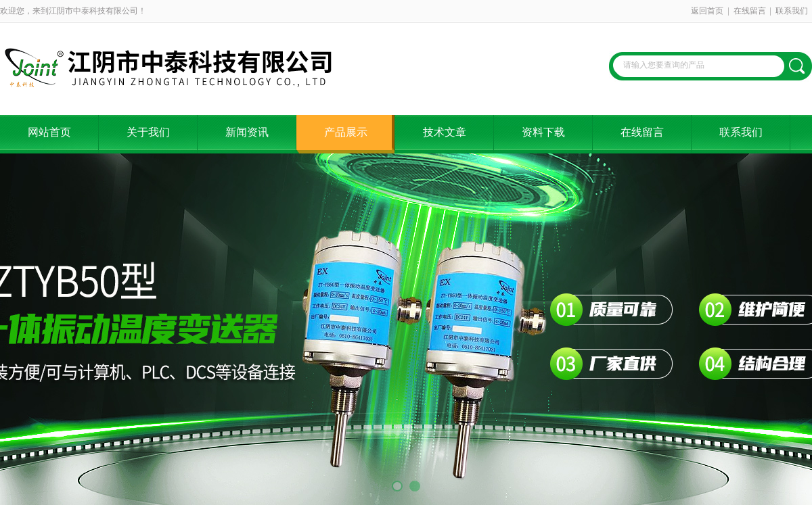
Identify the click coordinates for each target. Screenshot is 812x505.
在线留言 (750, 11)
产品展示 (346, 132)
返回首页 (707, 11)
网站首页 (49, 132)
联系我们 (792, 11)
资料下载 (543, 132)
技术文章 (445, 132)
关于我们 (148, 132)
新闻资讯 (247, 132)
